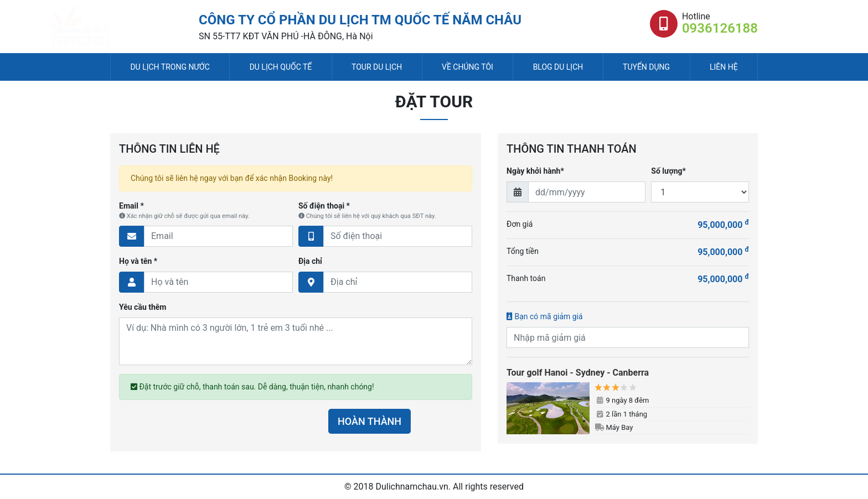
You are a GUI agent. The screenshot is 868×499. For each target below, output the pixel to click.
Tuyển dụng (646, 67)
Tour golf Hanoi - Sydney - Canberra (578, 373)
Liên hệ (724, 67)
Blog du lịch (558, 67)
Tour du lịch (377, 67)
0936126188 (720, 28)
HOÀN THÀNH (370, 421)
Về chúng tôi (467, 67)
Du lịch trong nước (170, 67)
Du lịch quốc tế (281, 67)
